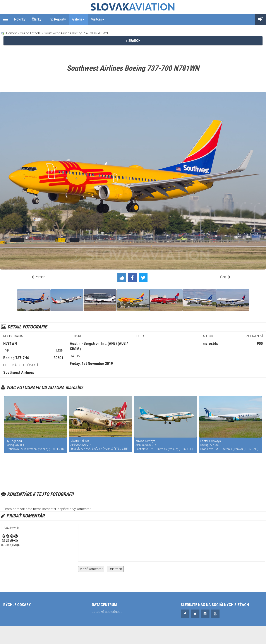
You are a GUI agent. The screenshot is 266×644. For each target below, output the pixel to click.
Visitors (98, 19)
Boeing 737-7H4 (16, 358)
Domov (11, 33)
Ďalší (224, 277)
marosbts (210, 343)
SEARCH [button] (133, 41)
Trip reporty (57, 19)
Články (37, 19)
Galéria (78, 19)
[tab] (133, 41)
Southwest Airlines (19, 372)
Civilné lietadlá (30, 33)
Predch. (41, 277)
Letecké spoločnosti (107, 612)
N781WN (10, 343)
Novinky (20, 19)
